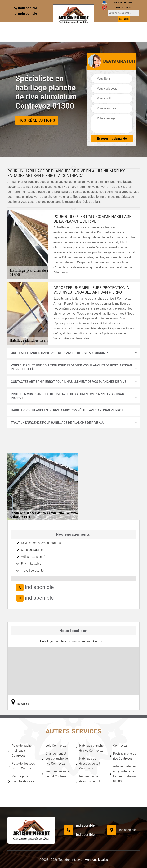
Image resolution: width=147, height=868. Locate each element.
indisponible (26, 8)
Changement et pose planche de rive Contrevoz (55, 758)
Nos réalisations (37, 120)
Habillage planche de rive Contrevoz (90, 748)
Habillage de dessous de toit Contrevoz (88, 763)
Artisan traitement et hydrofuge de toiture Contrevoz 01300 (124, 774)
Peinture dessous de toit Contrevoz (56, 774)
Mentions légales (96, 860)
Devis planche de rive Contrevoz (123, 756)
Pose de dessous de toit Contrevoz (22, 766)
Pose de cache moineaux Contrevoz (20, 751)
